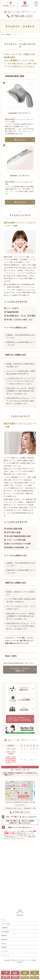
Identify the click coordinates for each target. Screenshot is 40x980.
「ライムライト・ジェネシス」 (20, 670)
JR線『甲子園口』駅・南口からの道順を (20, 822)
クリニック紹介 (6, 924)
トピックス (4, 951)
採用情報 (4, 947)
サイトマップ (5, 955)
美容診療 (4, 936)
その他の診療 (5, 932)
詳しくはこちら (20, 140)
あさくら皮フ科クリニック (22, 960)
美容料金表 (4, 940)
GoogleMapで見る (20, 805)
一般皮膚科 (4, 928)
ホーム (3, 920)
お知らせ (4, 943)
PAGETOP (20, 915)
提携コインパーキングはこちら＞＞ (20, 827)
